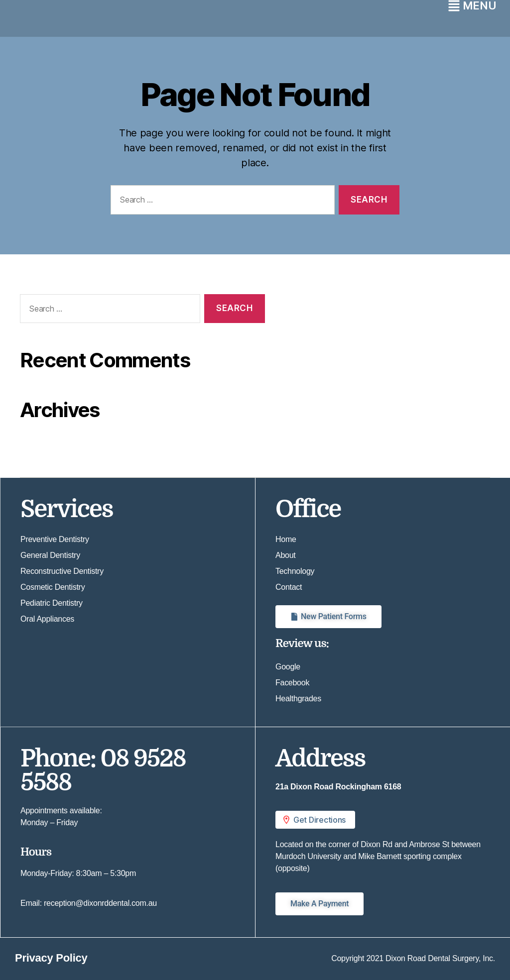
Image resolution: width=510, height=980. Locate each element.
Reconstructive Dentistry (62, 571)
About (285, 555)
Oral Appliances (47, 619)
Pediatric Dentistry (52, 603)
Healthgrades (298, 699)
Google (288, 667)
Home (286, 539)
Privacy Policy (51, 958)
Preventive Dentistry (55, 539)
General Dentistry (50, 555)
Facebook (292, 683)
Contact (289, 587)
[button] (383, 820)
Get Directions (314, 820)
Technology (295, 571)
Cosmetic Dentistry (53, 587)
